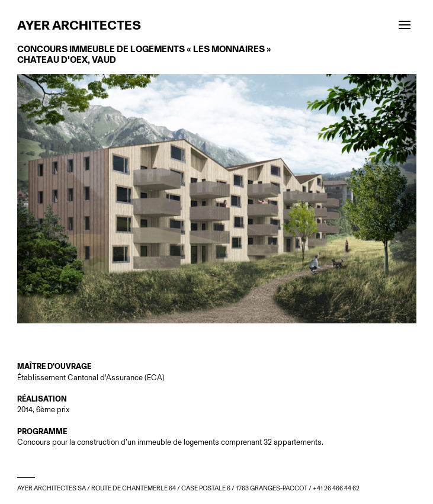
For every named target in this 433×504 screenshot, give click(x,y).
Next (317, 338)
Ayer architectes (79, 25)
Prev (117, 338)
